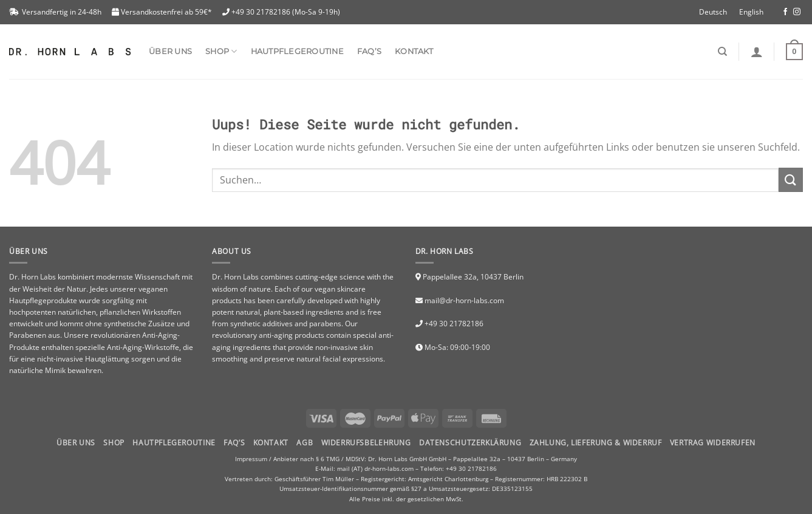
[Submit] (791, 180)
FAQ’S (234, 443)
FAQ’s (369, 51)
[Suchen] (722, 52)
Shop (114, 443)
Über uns (170, 51)
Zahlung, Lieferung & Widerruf (596, 443)
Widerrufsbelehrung (366, 443)
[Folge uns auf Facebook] (785, 12)
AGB (305, 443)
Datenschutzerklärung (470, 443)
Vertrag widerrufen (713, 443)
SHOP (221, 51)
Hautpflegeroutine (297, 51)
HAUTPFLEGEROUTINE (174, 443)
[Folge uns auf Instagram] (797, 12)
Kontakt (414, 51)
